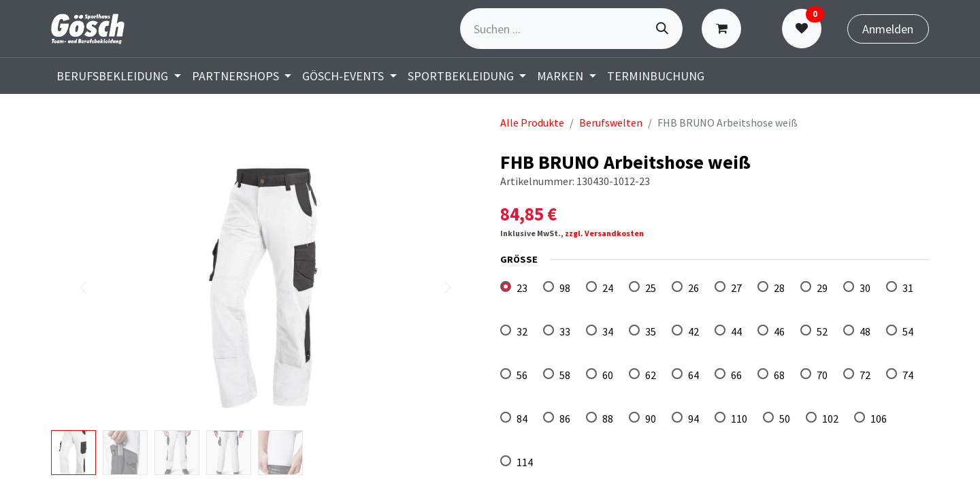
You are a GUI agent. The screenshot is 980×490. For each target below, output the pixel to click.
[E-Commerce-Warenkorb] (724, 29)
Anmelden (888, 29)
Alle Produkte (532, 122)
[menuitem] (119, 76)
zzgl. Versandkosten (604, 233)
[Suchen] (662, 29)
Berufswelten (611, 122)
